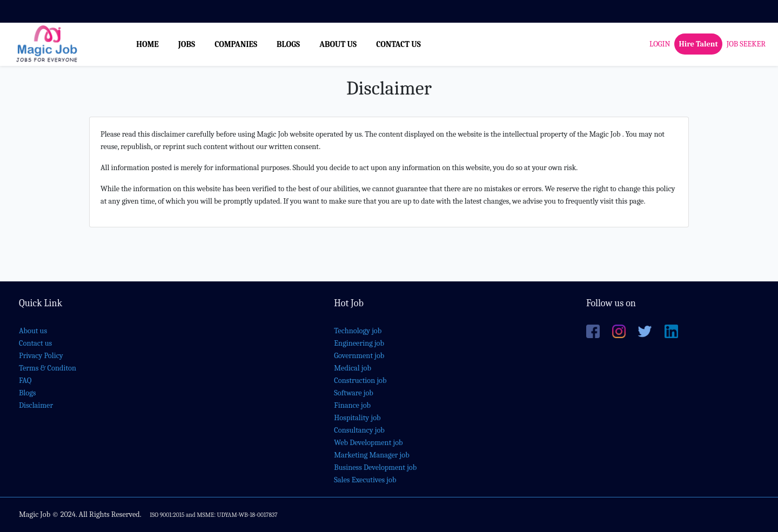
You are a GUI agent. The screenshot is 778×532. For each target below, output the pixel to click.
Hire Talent (698, 44)
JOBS (187, 44)
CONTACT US (398, 44)
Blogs (27, 393)
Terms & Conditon (48, 368)
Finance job (352, 405)
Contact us (35, 343)
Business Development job (375, 467)
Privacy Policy (41, 356)
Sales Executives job (365, 480)
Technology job (358, 331)
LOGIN (660, 44)
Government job (359, 356)
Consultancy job (359, 430)
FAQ (25, 381)
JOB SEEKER (746, 44)
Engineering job (359, 343)
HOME (147, 44)
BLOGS (288, 44)
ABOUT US (338, 44)
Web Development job (368, 443)
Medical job (353, 368)
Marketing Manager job (371, 455)
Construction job (360, 381)
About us (33, 331)
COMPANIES (236, 44)
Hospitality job (357, 418)
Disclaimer (36, 405)
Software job (354, 393)
